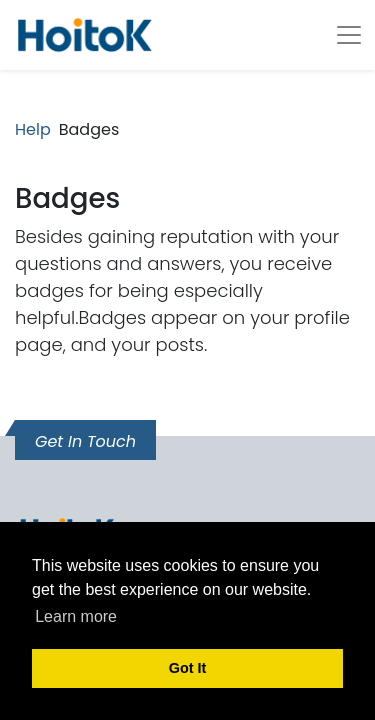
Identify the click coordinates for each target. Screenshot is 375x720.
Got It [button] (188, 668)
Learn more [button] (76, 616)
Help (33, 129)
